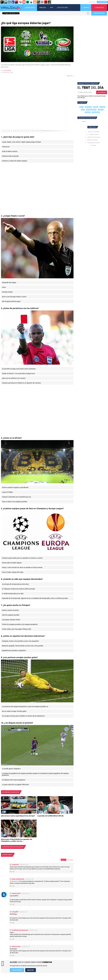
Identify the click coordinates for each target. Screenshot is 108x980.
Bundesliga (96, 112)
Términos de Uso (92, 134)
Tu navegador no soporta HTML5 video (37, 745)
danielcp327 (16, 893)
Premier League (91, 110)
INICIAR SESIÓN (102, 2)
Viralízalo (84, 121)
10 (41, 131)
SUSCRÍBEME (102, 92)
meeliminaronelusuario (20, 930)
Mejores (64, 860)
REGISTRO (31, 970)
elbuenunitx (16, 946)
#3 (11, 881)
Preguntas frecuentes (92, 143)
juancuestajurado (18, 879)
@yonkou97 (16, 881)
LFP (83, 110)
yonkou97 (15, 865)
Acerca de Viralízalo (92, 132)
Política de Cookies (92, 140)
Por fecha (70, 860)
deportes (88, 107)
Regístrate (92, 2)
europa (102, 107)
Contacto (92, 145)
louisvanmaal (7, 70)
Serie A (88, 112)
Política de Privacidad (92, 137)
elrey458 (15, 912)
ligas (81, 107)
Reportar (70, 76)
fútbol (96, 107)
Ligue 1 (101, 110)
